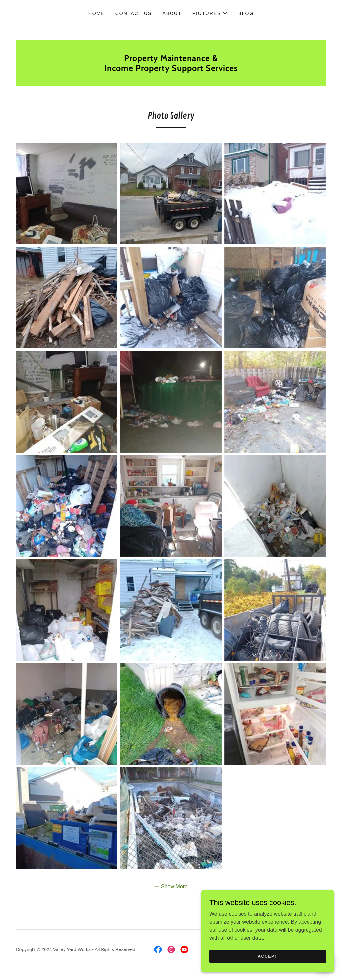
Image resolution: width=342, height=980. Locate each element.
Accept (268, 970)
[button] (210, 13)
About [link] (172, 13)
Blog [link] (246, 13)
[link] (171, 69)
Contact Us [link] (134, 13)
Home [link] (97, 13)
